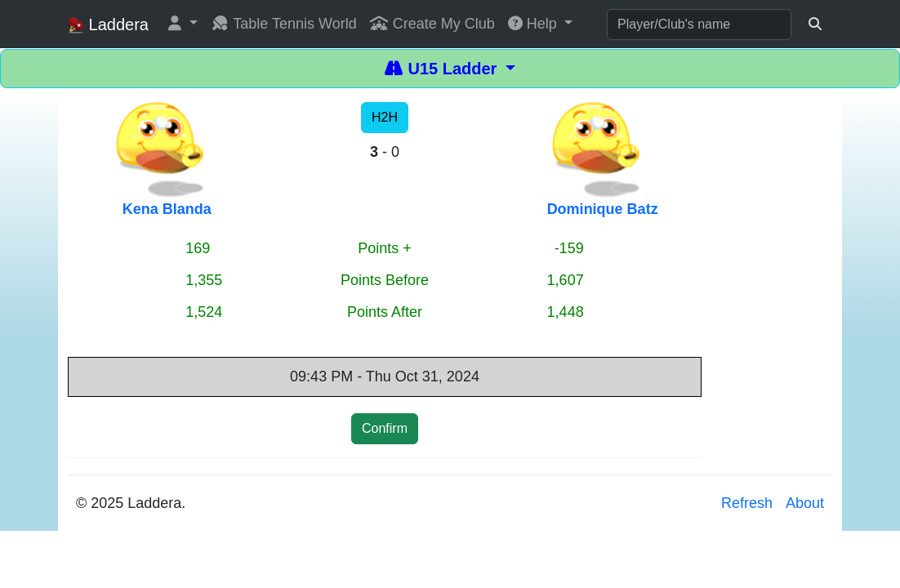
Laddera (108, 25)
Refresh (747, 503)
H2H (385, 117)
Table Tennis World (284, 24)
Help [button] (535, 24)
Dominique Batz (603, 209)
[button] (183, 24)
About (805, 503)
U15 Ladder (443, 69)
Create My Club (432, 24)
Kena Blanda (167, 209)
